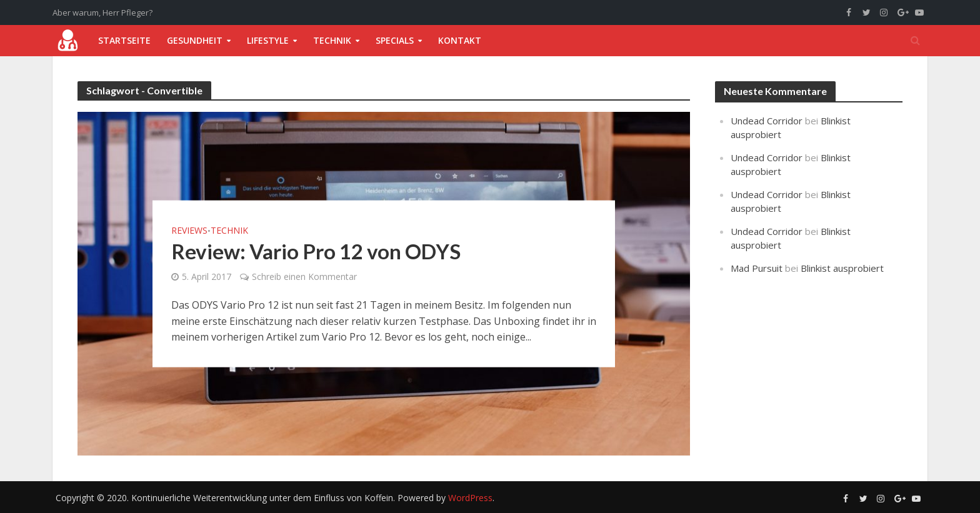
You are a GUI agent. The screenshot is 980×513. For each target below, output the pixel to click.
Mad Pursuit (757, 268)
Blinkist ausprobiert (842, 268)
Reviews (189, 231)
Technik (332, 40)
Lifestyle (268, 40)
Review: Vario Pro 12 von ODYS (316, 251)
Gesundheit (195, 40)
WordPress (470, 498)
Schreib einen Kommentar (304, 276)
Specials (395, 40)
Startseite (124, 40)
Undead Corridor (767, 121)
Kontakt (460, 40)
